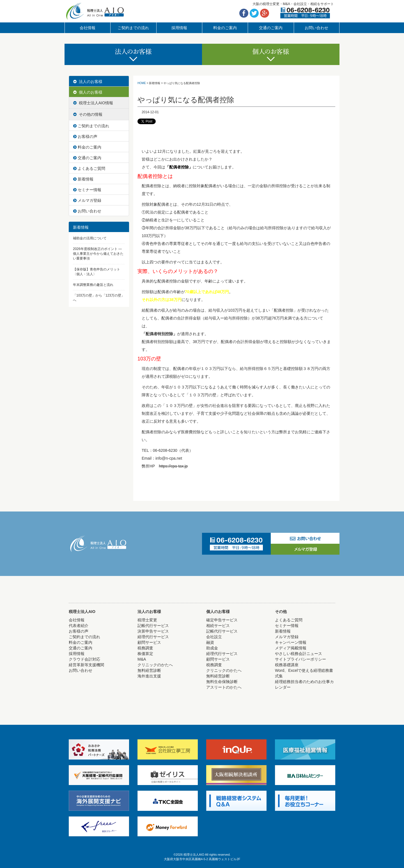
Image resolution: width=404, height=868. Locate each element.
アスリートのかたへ (224, 687)
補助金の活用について (90, 238)
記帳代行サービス (153, 626)
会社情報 (88, 28)
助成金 (212, 648)
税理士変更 (147, 620)
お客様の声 (85, 136)
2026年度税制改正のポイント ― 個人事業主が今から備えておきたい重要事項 (98, 254)
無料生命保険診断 (222, 682)
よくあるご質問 (89, 168)
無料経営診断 (149, 670)
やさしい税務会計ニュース (299, 654)
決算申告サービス (153, 631)
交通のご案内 (271, 28)
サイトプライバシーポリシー (300, 659)
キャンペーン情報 (291, 642)
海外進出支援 (149, 676)
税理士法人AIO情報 (93, 103)
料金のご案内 (225, 28)
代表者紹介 (79, 626)
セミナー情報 (87, 190)
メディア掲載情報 (291, 648)
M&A (142, 659)
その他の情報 (88, 114)
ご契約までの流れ (133, 28)
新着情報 (83, 179)
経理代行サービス (153, 637)
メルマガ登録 (87, 200)
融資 (210, 642)
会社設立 (214, 637)
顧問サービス (149, 642)
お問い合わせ (316, 28)
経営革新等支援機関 (86, 665)
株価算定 (145, 654)
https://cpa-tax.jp (173, 466)
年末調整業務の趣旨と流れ (93, 285)
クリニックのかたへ (155, 665)
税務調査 (145, 648)
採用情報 (179, 28)
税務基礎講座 (287, 665)
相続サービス (218, 626)
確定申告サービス (222, 620)
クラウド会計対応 (84, 659)
